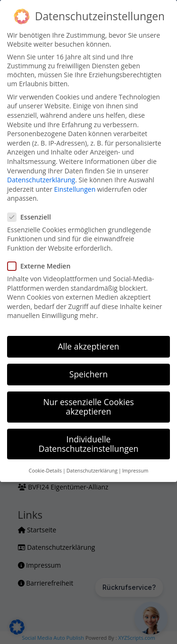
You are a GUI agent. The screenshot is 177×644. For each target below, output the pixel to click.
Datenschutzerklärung (41, 180)
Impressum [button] (135, 471)
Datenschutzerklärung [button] (92, 471)
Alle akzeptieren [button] (88, 346)
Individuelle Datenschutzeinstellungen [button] (89, 444)
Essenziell (33, 217)
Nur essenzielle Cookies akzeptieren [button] (88, 407)
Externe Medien (43, 266)
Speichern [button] (88, 374)
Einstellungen (75, 189)
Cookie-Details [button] (45, 471)
